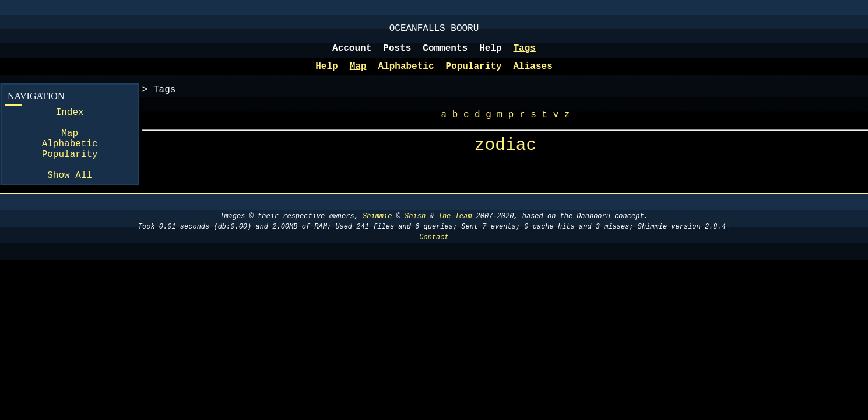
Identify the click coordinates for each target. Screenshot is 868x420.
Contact (434, 263)
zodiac (506, 159)
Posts (397, 54)
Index (70, 123)
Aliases (533, 75)
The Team (455, 242)
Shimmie (377, 242)
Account (352, 54)
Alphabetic (406, 75)
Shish (415, 242)
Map (358, 75)
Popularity (474, 75)
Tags (525, 54)
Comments (445, 54)
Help (490, 54)
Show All (70, 200)
